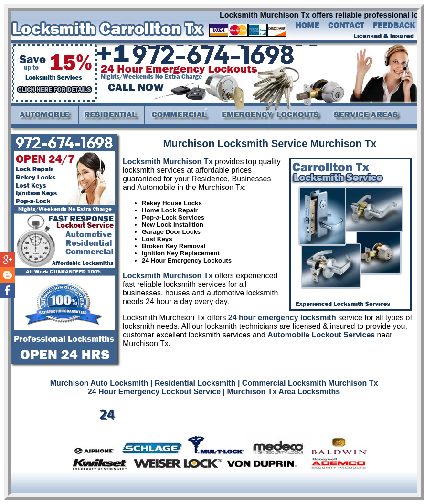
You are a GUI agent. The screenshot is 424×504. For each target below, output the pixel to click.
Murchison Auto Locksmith (99, 383)
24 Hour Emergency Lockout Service (154, 392)
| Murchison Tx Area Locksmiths (282, 392)
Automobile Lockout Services (321, 335)
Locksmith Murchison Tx (168, 162)
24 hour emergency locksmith (282, 318)
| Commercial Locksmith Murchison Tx (308, 383)
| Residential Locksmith (193, 383)
